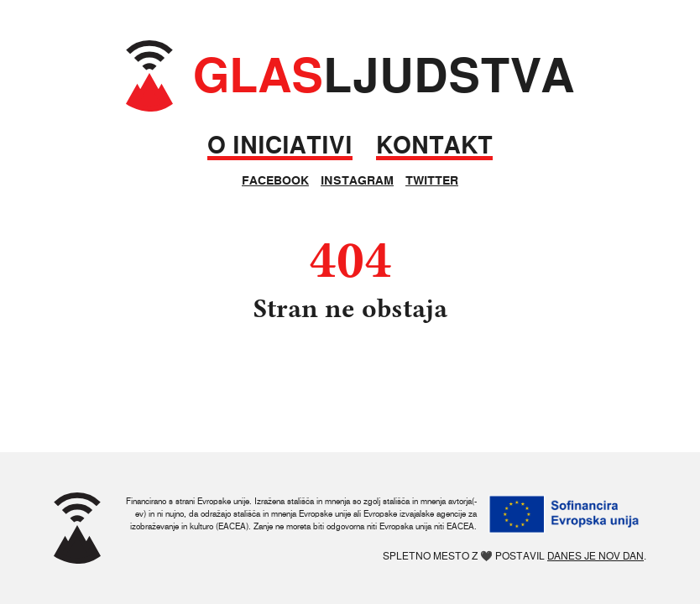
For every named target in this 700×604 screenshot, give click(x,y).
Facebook (275, 180)
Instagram (357, 180)
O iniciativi (280, 146)
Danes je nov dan (596, 556)
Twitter (432, 180)
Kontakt (434, 146)
